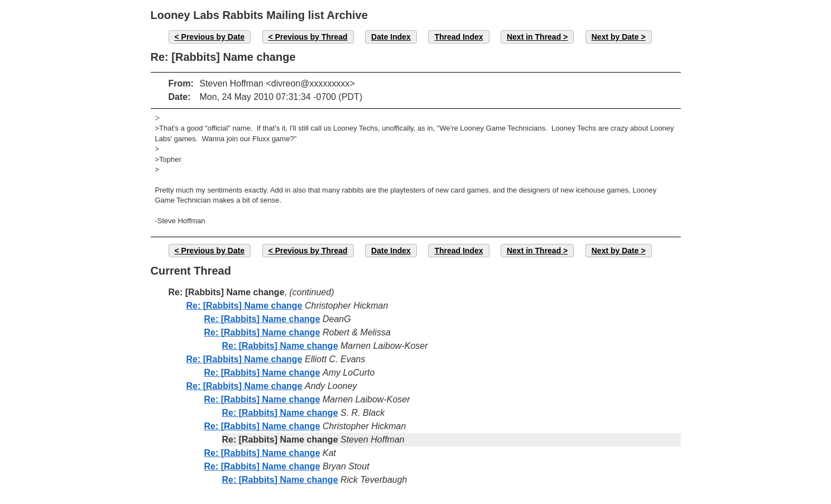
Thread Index (458, 37)
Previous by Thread (311, 37)
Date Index (391, 37)
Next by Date (615, 37)
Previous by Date (213, 37)
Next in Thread (534, 37)
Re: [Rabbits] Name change (244, 306)
